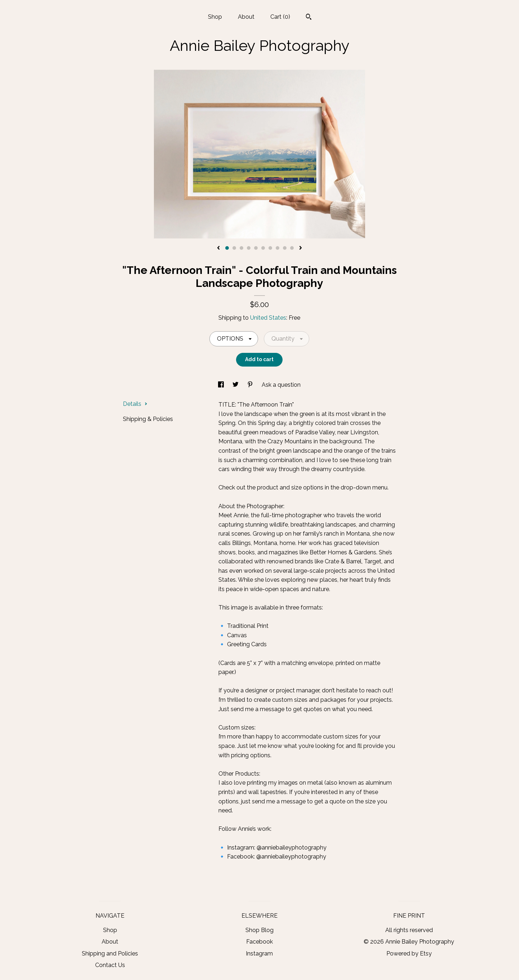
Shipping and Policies (110, 954)
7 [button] (270, 248)
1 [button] (227, 248)
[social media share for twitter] (236, 385)
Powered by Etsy (409, 954)
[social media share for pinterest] (251, 385)
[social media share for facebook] (222, 385)
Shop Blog (259, 930)
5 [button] (256, 248)
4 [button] (249, 248)
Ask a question (281, 385)
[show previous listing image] (218, 248)
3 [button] (241, 248)
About (246, 17)
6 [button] (263, 248)
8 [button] (278, 248)
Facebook (259, 942)
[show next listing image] (301, 248)
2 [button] (234, 248)
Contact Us (110, 965)
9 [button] (285, 248)
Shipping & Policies (148, 419)
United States (268, 318)
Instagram (259, 954)
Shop (215, 17)
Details (135, 404)
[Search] (309, 18)
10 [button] (292, 248)
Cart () (280, 17)
